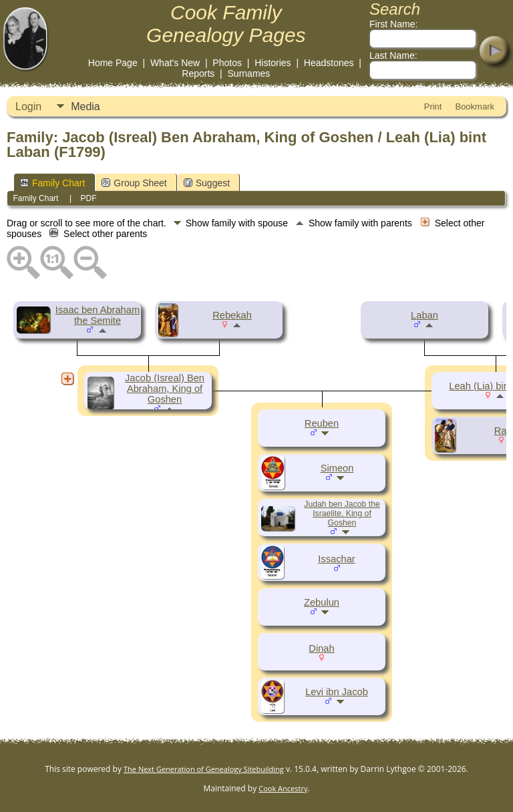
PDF (89, 198)
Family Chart (52, 183)
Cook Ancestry (283, 788)
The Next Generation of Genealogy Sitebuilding (204, 769)
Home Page (113, 63)
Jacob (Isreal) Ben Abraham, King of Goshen (165, 389)
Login (28, 107)
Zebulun (322, 602)
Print (433, 107)
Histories (273, 63)
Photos (227, 63)
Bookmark (475, 107)
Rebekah (232, 315)
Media (85, 107)
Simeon (337, 468)
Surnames (249, 73)
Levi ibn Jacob (337, 692)
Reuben (322, 423)
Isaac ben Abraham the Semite (98, 315)
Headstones (329, 63)
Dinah (321, 648)
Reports (198, 73)
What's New (175, 63)
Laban (424, 315)
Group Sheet (134, 183)
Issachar (336, 559)
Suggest (207, 183)
